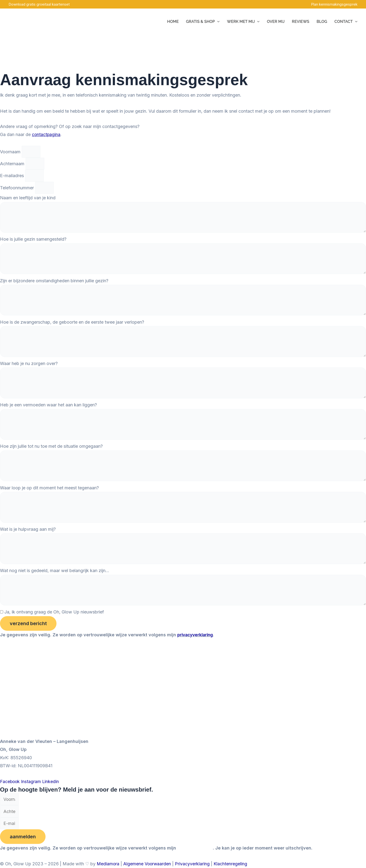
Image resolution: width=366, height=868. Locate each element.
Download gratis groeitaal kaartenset (39, 4)
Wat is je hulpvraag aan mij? (28, 535)
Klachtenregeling (231, 864)
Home (173, 22)
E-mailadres (13, 176)
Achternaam (13, 164)
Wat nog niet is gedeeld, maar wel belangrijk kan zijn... (55, 577)
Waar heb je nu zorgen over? (29, 367)
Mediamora (108, 864)
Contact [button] (346, 22)
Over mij (276, 22)
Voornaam (11, 152)
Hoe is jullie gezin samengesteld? (33, 240)
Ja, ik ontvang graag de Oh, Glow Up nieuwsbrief (54, 619)
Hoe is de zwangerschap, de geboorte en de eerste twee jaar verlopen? (72, 325)
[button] (217, 22)
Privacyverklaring (193, 864)
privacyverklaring (196, 642)
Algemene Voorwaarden (148, 864)
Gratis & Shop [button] (203, 22)
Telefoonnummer (18, 188)
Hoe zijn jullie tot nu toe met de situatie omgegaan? (51, 451)
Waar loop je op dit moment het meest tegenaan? (49, 493)
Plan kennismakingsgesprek (334, 4)
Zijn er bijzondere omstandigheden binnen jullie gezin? (54, 283)
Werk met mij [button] (243, 22)
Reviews (301, 22)
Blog (322, 22)
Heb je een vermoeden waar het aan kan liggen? (48, 409)
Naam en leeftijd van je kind (28, 198)
